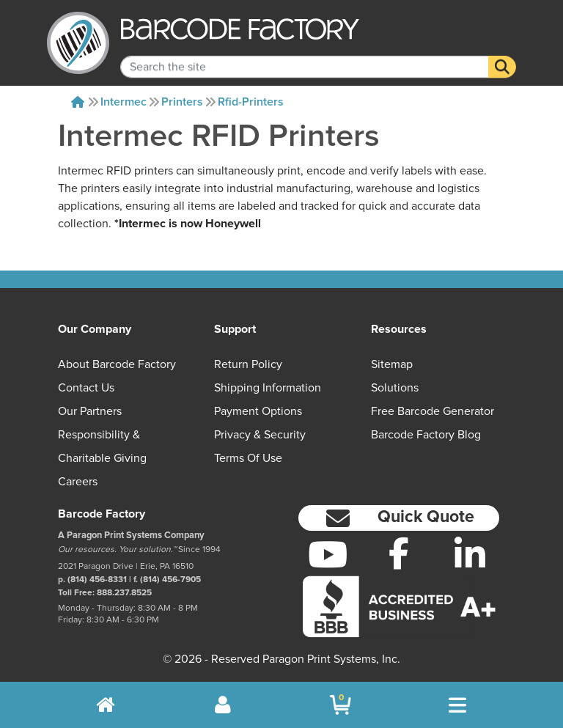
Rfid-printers (251, 102)
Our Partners (90, 411)
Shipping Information (268, 388)
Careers (78, 482)
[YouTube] (328, 554)
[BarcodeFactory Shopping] (341, 705)
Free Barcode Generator (433, 411)
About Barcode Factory (117, 364)
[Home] (78, 102)
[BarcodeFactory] (78, 43)
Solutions (395, 388)
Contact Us (86, 388)
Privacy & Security (260, 435)
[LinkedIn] (470, 554)
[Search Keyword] (305, 56)
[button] (399, 518)
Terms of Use (248, 458)
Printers (182, 102)
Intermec (124, 102)
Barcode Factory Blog (426, 435)
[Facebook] (399, 553)
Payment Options (258, 411)
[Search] (502, 56)
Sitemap (392, 364)
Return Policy (248, 364)
